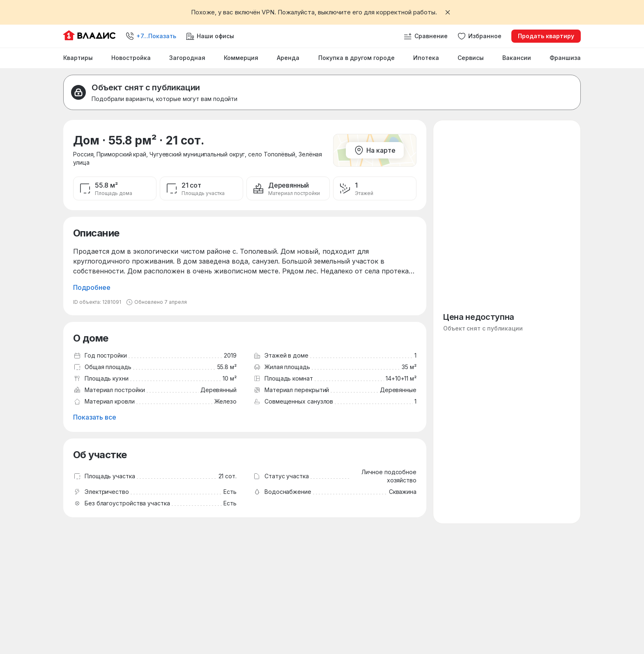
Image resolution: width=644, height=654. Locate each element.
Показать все (95, 417)
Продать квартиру (546, 36)
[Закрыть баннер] (448, 12)
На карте (375, 150)
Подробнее (92, 287)
